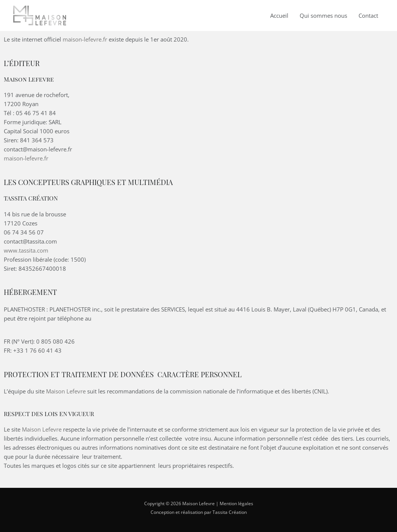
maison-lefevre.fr (85, 39)
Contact (368, 15)
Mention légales (236, 503)
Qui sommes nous (323, 15)
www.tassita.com (26, 250)
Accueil (279, 15)
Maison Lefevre (66, 391)
